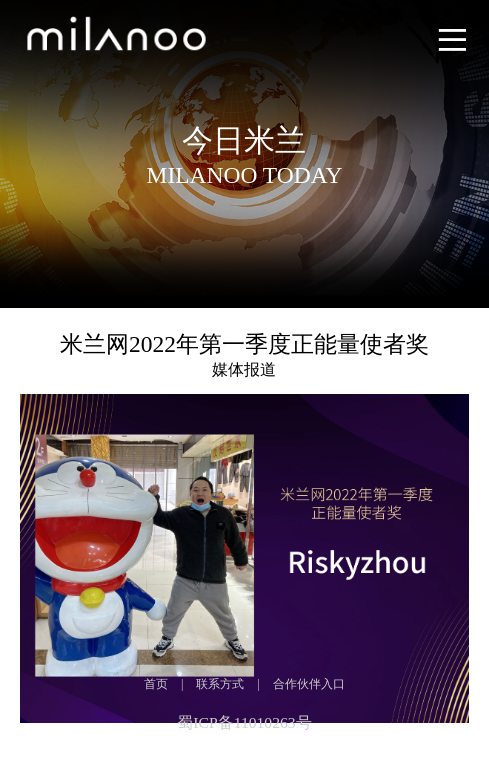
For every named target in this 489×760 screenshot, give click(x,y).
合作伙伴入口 (309, 684)
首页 (156, 684)
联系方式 (220, 684)
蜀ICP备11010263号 (244, 722)
